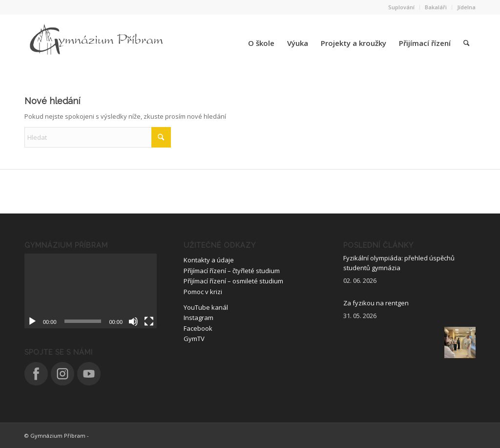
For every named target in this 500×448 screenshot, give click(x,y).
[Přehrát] (32, 321)
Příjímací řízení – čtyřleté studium (232, 271)
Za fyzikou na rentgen (376, 303)
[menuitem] (402, 7)
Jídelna (466, 7)
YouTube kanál (206, 307)
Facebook (198, 328)
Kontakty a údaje (209, 260)
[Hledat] (466, 43)
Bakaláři (436, 7)
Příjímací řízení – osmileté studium (233, 281)
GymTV (194, 339)
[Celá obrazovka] (149, 321)
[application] (91, 291)
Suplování (401, 7)
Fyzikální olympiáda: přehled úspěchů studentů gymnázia (399, 263)
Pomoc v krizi (203, 292)
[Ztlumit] (133, 321)
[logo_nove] (98, 43)
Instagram (198, 318)
